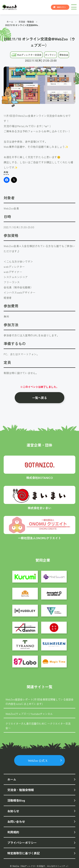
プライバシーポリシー (22, 843)
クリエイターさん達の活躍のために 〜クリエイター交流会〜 (38, 726)
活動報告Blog (16, 800)
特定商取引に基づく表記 (24, 853)
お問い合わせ (16, 821)
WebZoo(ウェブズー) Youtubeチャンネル (29, 714)
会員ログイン (61, 7)
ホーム (10, 21)
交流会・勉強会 (26, 21)
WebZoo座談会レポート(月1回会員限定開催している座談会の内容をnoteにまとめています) (39, 702)
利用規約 (13, 832)
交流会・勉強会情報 (21, 790)
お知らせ (13, 811)
